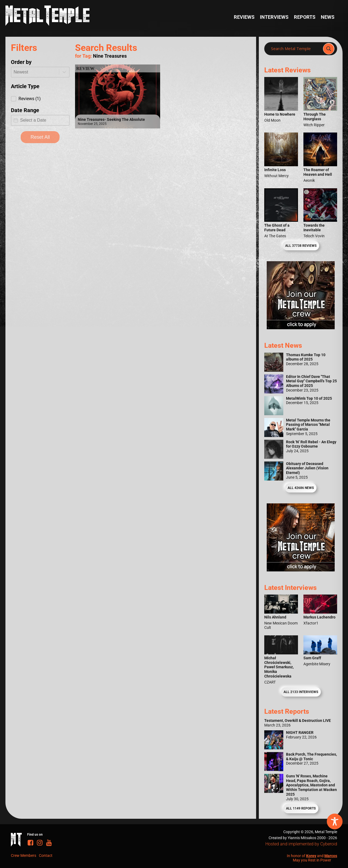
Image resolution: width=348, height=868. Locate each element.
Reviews (244, 17)
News (328, 17)
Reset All (40, 137)
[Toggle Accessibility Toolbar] (335, 821)
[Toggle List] (64, 72)
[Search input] (295, 49)
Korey (311, 856)
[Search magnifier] (329, 49)
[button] (40, 99)
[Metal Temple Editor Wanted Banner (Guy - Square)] (301, 570)
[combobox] (35, 72)
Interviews (274, 17)
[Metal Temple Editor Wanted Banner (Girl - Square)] (301, 328)
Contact (46, 855)
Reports (305, 17)
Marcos (331, 856)
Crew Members (24, 855)
